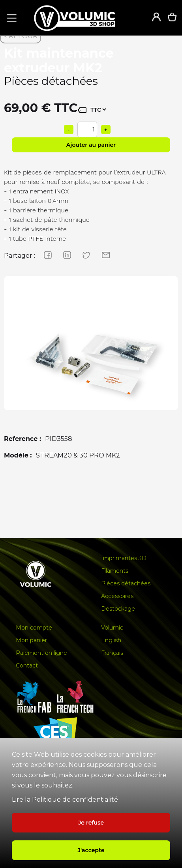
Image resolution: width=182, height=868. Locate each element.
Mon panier (31, 640)
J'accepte (91, 850)
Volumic (112, 628)
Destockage (118, 609)
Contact (27, 666)
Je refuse (91, 823)
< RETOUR (21, 36)
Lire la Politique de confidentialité (65, 800)
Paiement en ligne (41, 653)
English (111, 640)
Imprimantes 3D (124, 558)
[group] (91, 363)
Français (112, 653)
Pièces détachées (126, 583)
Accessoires (117, 596)
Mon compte (34, 628)
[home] (83, 18)
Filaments (115, 571)
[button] (10, 18)
